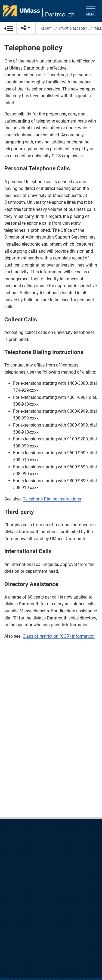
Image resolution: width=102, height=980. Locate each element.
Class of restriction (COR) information (59, 636)
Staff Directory (73, 29)
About (46, 29)
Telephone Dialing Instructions (52, 499)
